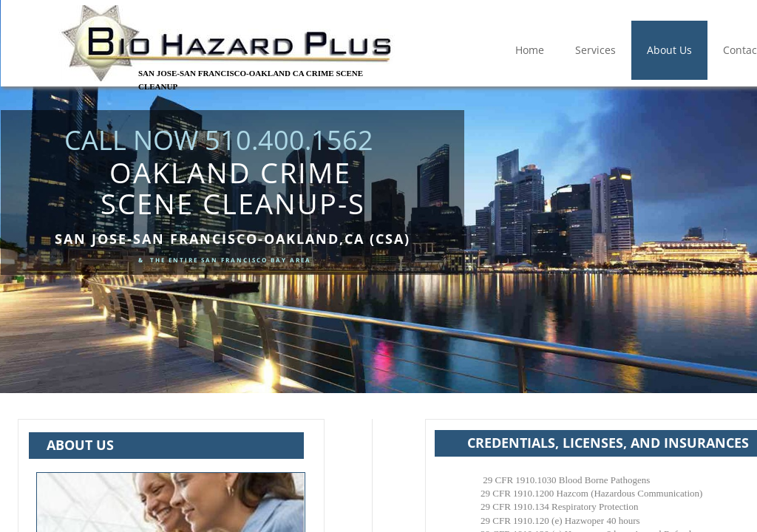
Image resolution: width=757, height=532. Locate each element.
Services (595, 50)
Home (530, 50)
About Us (669, 50)
